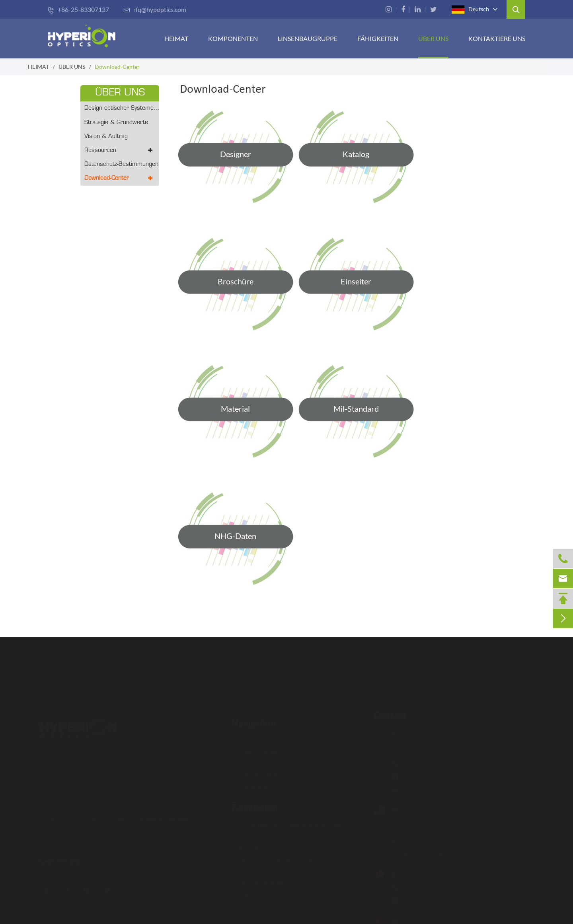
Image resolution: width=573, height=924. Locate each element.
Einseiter (356, 281)
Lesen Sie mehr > (68, 861)
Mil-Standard (356, 409)
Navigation (254, 719)
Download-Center (117, 67)
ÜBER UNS (433, 38)
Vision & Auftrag (106, 137)
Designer (236, 154)
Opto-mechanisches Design (272, 867)
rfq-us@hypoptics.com (429, 854)
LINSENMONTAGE (261, 760)
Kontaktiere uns (497, 38)
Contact (386, 715)
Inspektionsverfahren (264, 890)
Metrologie (249, 844)
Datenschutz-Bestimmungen (121, 164)
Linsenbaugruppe (308, 38)
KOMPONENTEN (233, 38)
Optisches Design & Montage (274, 855)
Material (235, 409)
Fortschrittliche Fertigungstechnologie (286, 821)
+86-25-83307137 (78, 9)
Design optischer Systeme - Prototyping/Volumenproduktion (122, 108)
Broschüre (236, 281)
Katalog (356, 154)
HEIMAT (176, 38)
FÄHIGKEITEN (378, 38)
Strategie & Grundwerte (116, 123)
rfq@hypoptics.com (155, 9)
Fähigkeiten (255, 804)
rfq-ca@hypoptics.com (429, 900)
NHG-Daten (235, 536)
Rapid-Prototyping (260, 878)
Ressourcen (120, 151)
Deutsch (470, 10)
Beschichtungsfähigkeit (266, 832)
